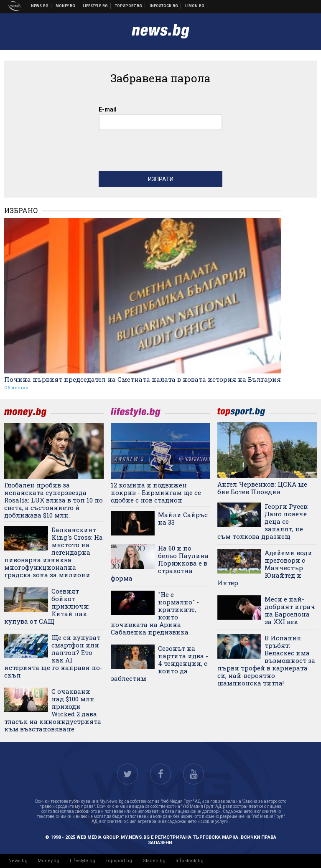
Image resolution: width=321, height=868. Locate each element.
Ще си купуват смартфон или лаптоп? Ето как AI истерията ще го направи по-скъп (53, 656)
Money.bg (48, 861)
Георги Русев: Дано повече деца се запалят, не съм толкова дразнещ (263, 521)
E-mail (108, 109)
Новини (40, 6)
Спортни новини (129, 6)
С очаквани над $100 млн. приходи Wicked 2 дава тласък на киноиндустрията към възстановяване (53, 710)
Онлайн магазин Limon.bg (195, 6)
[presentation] (162, 153)
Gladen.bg (154, 861)
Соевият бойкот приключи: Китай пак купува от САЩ (47, 606)
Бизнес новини (66, 6)
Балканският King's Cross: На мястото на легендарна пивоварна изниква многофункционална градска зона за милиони (53, 552)
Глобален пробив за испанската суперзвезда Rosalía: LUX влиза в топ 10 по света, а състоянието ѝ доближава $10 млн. (53, 500)
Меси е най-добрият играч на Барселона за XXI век (290, 610)
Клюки (96, 6)
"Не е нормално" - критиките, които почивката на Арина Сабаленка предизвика (155, 613)
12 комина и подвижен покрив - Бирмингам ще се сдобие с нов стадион (156, 492)
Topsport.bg (119, 861)
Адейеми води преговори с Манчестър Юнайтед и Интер (265, 568)
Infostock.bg (190, 861)
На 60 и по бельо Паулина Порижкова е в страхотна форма (160, 563)
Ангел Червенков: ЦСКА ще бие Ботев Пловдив (262, 488)
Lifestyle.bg (83, 861)
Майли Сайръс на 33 (183, 518)
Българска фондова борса (164, 6)
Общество (16, 388)
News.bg (18, 861)
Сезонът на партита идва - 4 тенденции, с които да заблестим (159, 663)
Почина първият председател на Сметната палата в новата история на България (143, 379)
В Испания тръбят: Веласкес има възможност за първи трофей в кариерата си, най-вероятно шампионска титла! (266, 660)
